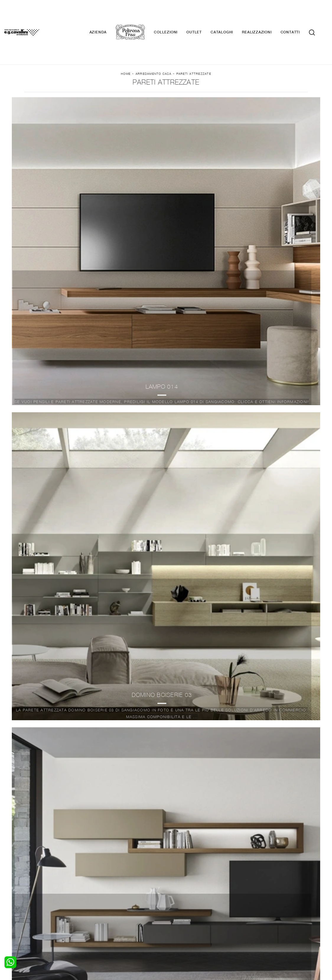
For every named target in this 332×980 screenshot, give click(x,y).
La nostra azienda (258, 887)
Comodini (37, 904)
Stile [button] (183, 101)
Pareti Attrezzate (194, 48)
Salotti (105, 887)
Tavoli (104, 899)
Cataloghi (231, 15)
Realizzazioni (266, 15)
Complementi (183, 899)
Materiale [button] (141, 101)
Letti (32, 887)
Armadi (35, 899)
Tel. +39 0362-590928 (210, 924)
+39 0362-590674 (255, 924)
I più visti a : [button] (229, 101)
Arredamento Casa (153, 48)
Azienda (107, 15)
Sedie (104, 904)
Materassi (179, 904)
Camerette (38, 893)
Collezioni (175, 15)
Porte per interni (186, 887)
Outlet (203, 15)
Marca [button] (96, 101)
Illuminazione (182, 893)
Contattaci (251, 893)
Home (126, 48)
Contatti (299, 15)
